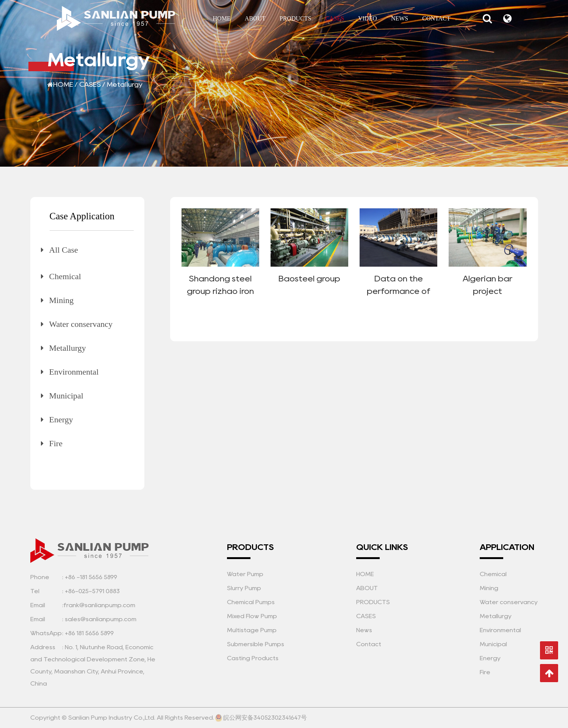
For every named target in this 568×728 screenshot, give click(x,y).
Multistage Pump (252, 630)
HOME (222, 19)
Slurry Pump (244, 588)
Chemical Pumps (251, 602)
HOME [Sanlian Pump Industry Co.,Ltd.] (365, 574)
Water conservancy (81, 324)
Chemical (65, 276)
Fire (56, 443)
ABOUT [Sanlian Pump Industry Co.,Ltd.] (367, 588)
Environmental (74, 372)
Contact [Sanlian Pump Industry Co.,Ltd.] (369, 644)
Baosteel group (309, 278)
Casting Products (253, 658)
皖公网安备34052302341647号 (261, 718)
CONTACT (436, 19)
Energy (61, 419)
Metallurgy (68, 348)
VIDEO (368, 19)
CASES (335, 19)
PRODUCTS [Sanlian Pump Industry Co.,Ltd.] (373, 602)
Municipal (66, 396)
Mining (62, 300)
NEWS (400, 19)
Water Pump (245, 574)
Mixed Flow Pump (252, 616)
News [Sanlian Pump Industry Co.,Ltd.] (364, 630)
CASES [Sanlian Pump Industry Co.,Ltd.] (366, 616)
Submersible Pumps (256, 644)
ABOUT (255, 19)
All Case (64, 250)
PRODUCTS (296, 19)
